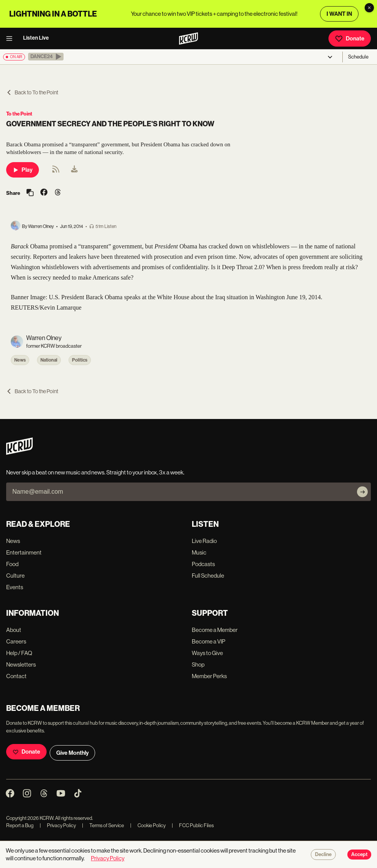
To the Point (19, 114)
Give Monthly (72, 753)
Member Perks (209, 676)
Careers (16, 641)
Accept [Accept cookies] (359, 855)
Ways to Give (207, 653)
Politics (80, 360)
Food (12, 564)
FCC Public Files (193, 825)
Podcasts (203, 564)
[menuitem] (74, 170)
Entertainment (24, 552)
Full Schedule (208, 576)
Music (199, 552)
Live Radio (204, 541)
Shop (198, 664)
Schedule (358, 57)
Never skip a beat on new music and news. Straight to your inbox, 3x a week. (95, 472)
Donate (350, 39)
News (20, 360)
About (14, 630)
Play (23, 170)
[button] (46, 57)
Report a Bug (20, 825)
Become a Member (215, 630)
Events (15, 587)
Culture (15, 576)
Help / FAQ (19, 653)
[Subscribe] (362, 492)
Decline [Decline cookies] (323, 855)
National (49, 360)
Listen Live (36, 38)
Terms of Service (103, 825)
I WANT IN (339, 14)
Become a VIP (209, 641)
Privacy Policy (58, 825)
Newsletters (21, 664)
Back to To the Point (32, 92)
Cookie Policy (148, 825)
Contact (16, 676)
